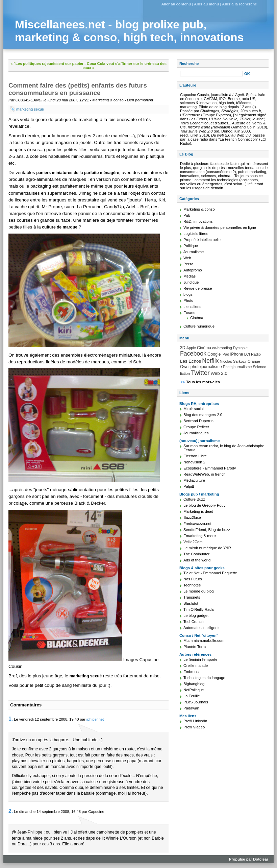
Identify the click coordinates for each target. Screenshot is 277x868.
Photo (188, 300)
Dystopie (240, 348)
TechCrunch (194, 622)
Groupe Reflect (196, 427)
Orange (254, 361)
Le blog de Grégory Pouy (204, 505)
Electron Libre (195, 456)
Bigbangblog (194, 684)
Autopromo (193, 270)
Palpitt (189, 486)
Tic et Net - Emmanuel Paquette (210, 573)
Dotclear (261, 859)
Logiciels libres (196, 234)
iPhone (237, 354)
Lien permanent (140, 100)
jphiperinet (95, 719)
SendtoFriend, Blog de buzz (207, 530)
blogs (188, 294)
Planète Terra (195, 647)
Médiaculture (194, 480)
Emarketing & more (200, 536)
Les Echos (191, 361)
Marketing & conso (108, 100)
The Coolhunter (196, 554)
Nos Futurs (193, 579)
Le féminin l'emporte (200, 659)
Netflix (210, 361)
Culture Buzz (194, 499)
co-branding (222, 348)
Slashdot (191, 603)
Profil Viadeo (194, 727)
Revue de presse (198, 288)
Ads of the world (197, 560)
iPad (225, 354)
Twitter (200, 373)
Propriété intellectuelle (202, 240)
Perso (188, 264)
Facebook (193, 354)
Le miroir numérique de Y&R (207, 548)
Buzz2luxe (192, 517)
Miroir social (194, 409)
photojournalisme (206, 367)
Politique (191, 246)
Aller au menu (206, 4)
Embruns (191, 672)
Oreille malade (196, 666)
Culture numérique (199, 326)
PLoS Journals (196, 702)
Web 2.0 (219, 373)
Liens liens (192, 307)
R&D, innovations (198, 221)
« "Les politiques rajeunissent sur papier (47, 64)
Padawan (191, 708)
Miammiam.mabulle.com (204, 641)
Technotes (192, 585)
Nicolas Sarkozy (233, 361)
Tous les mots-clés (203, 382)
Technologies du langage (204, 678)
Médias (190, 276)
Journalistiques (196, 433)
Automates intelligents (202, 628)
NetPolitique (194, 690)
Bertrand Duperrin (198, 421)
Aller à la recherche (239, 4)
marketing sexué (30, 109)
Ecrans (189, 313)
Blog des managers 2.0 (203, 415)
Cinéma (197, 318)
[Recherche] (211, 74)
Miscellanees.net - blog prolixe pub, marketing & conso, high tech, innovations (129, 31)
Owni (185, 367)
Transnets (192, 597)
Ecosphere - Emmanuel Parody (210, 468)
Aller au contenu (176, 4)
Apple (191, 348)
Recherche (189, 64)
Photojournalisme (237, 367)
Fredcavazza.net (197, 524)
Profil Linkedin (195, 721)
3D (183, 348)
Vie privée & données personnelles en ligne (220, 227)
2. (11, 811)
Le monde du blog (199, 591)
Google (214, 354)
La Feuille (192, 696)
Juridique (191, 282)
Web (187, 258)
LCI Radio (253, 354)
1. (11, 719)
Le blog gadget (196, 616)
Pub (187, 215)
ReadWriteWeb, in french (205, 474)
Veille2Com (193, 542)
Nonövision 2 (194, 462)
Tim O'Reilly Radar (199, 609)
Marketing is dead (198, 511)
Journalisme (194, 252)
